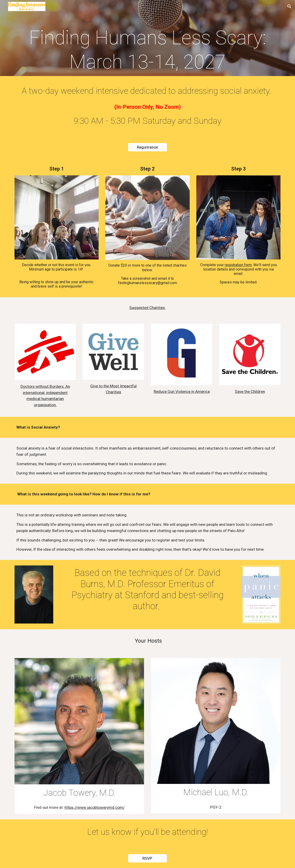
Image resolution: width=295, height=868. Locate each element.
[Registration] (147, 147)
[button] (289, 6)
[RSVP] (147, 858)
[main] (147, 50)
